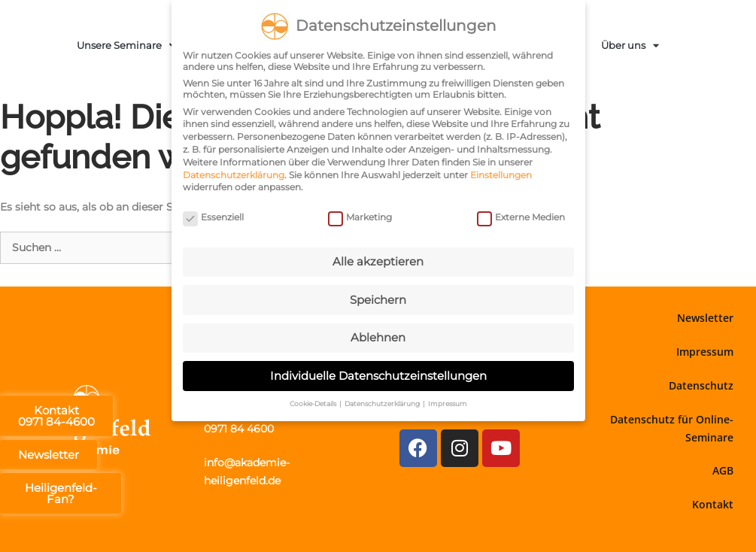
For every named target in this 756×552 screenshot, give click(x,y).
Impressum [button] (448, 403)
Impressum (705, 352)
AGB (723, 470)
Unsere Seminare (126, 45)
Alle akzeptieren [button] (378, 261)
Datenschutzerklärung (234, 175)
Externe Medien (521, 217)
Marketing (360, 217)
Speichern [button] (378, 299)
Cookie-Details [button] (314, 403)
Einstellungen (501, 175)
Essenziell (213, 217)
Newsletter (705, 318)
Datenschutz (701, 385)
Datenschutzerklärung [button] (383, 403)
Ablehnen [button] (378, 337)
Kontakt (713, 504)
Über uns (630, 45)
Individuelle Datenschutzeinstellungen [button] (378, 376)
